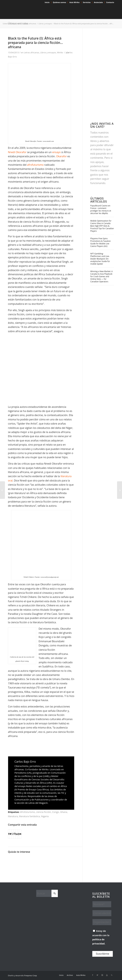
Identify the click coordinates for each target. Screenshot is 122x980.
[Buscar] (47, 893)
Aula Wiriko (75, 2)
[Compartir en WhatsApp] (13, 834)
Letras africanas (32, 52)
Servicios (87, 2)
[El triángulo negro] (2, 490)
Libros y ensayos (48, 52)
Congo (56, 812)
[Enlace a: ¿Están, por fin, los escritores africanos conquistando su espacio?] (28, 860)
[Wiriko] (32, 12)
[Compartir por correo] (20, 834)
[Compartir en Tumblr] (18, 834)
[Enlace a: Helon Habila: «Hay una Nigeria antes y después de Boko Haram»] (20, 860)
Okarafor (62, 156)
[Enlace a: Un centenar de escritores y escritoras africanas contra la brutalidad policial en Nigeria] (62, 860)
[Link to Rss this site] (112, 975)
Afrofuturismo (27, 812)
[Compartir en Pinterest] (15, 834)
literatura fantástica (29, 816)
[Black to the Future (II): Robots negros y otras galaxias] (120, 490)
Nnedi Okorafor (17, 152)
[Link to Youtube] (107, 975)
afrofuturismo (36, 165)
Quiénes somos (59, 2)
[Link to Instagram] (102, 975)
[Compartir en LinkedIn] (17, 834)
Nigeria (45, 816)
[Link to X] (97, 975)
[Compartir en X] (10, 834)
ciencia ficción (44, 812)
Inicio (47, 2)
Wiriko (60, 52)
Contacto (110, 2)
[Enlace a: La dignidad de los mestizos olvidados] (45, 860)
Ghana (64, 812)
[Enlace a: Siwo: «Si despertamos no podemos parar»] (53, 860)
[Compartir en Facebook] (9, 834)
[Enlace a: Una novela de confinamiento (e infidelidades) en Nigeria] (12, 860)
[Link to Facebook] (93, 975)
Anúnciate (98, 2)
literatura (13, 816)
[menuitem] (47, 2)
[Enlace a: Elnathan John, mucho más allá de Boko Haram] (37, 860)
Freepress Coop (30, 975)
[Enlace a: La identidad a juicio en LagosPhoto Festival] (70, 860)
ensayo (57, 152)
